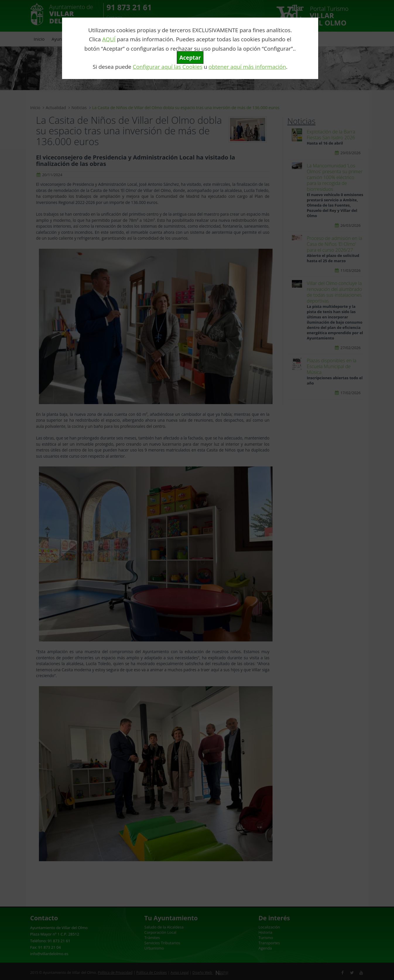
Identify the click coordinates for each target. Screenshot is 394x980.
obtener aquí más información (247, 67)
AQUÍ (109, 39)
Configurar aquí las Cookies (167, 67)
